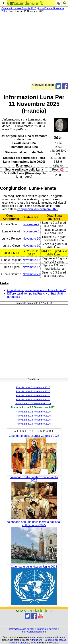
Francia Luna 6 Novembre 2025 (33, 387)
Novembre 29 (31, 274)
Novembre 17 (31, 267)
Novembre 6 (31, 231)
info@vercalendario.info (34, 632)
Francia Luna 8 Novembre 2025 (33, 395)
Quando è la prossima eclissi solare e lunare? (37, 290)
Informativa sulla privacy (22, 629)
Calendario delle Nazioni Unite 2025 (34, 567)
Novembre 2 (31, 224)
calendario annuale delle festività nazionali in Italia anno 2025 (34, 524)
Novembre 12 (31, 260)
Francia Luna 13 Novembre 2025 (33, 416)
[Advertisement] (34, 49)
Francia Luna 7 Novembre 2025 (33, 391)
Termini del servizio (47, 629)
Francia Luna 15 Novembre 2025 (33, 424)
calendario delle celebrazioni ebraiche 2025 (34, 479)
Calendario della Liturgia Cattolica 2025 (34, 436)
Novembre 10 (31, 239)
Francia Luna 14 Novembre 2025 (33, 420)
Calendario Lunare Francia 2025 (19, 8)
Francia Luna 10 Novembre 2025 (33, 403)
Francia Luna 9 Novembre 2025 (33, 399)
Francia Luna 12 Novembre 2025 (33, 412)
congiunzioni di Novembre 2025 (38, 209)
